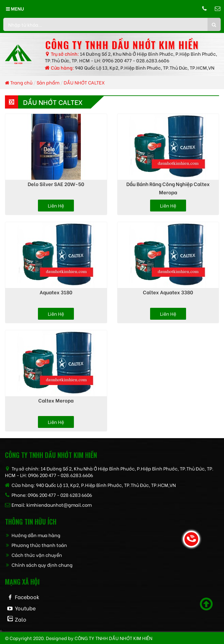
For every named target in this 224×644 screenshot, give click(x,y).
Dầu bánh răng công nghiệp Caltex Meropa (168, 188)
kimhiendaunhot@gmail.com (59, 505)
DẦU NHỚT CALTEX (84, 82)
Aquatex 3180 (56, 292)
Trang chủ (19, 82)
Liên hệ (56, 205)
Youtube (25, 608)
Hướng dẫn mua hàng (33, 535)
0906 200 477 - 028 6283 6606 (60, 495)
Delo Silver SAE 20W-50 (56, 184)
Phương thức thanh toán (36, 545)
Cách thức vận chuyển (33, 555)
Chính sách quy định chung (39, 565)
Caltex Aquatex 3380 (168, 292)
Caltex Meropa (56, 400)
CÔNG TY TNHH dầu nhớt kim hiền (113, 638)
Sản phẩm (48, 82)
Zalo (21, 619)
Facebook (27, 597)
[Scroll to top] (206, 604)
